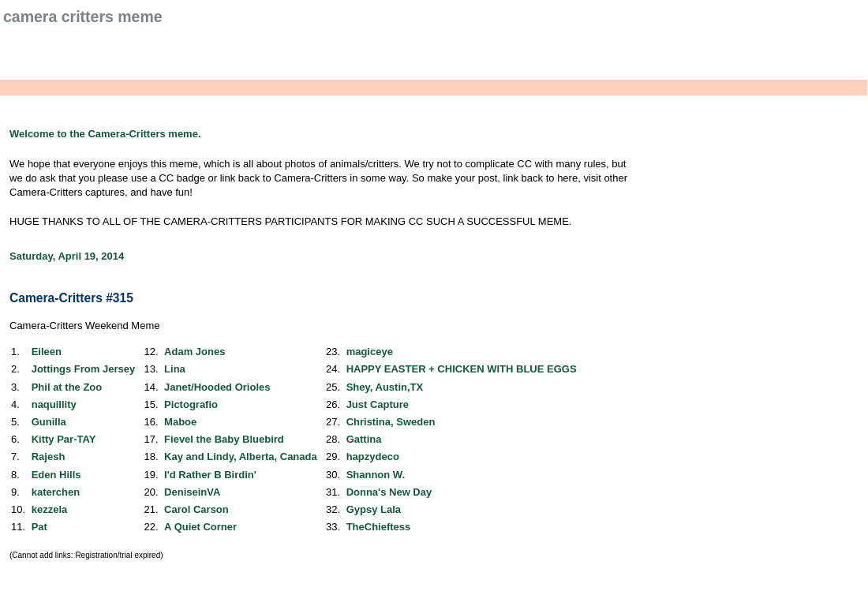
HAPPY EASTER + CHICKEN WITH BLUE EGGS (462, 369)
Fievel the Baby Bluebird (224, 439)
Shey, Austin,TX (385, 387)
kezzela (50, 509)
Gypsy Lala (374, 509)
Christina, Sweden (391, 422)
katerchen (56, 492)
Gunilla (49, 422)
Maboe (180, 422)
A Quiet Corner (200, 527)
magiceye (370, 352)
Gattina (364, 439)
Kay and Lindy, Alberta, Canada (241, 457)
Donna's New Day (389, 492)
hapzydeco (373, 457)
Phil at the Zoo (67, 387)
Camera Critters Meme (83, 17)
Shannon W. (376, 475)
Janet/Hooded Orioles (217, 387)
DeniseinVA (192, 492)
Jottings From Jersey (84, 369)
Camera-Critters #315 (71, 298)
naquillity (54, 404)
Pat (39, 527)
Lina (175, 369)
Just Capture (378, 404)
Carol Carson (196, 509)
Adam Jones (195, 352)
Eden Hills (56, 475)
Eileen (47, 352)
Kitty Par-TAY (64, 439)
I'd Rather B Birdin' (210, 475)
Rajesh (49, 457)
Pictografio (191, 404)
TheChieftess (379, 527)
